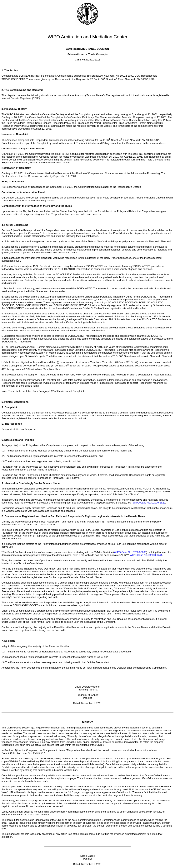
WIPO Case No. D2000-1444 (146, 555)
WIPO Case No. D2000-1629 (149, 503)
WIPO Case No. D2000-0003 (130, 552)
